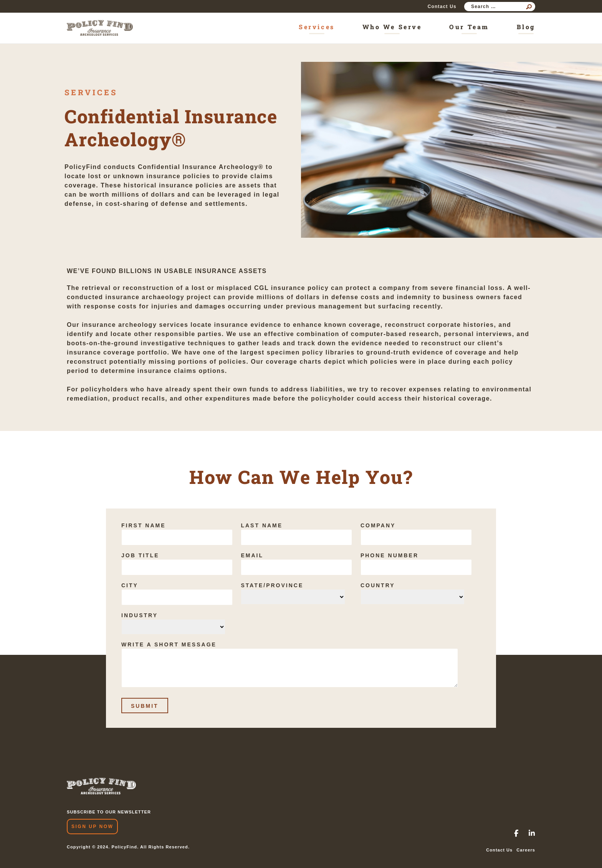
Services (317, 27)
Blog (526, 27)
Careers (526, 850)
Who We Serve (392, 27)
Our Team (469, 27)
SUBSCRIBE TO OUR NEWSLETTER (109, 812)
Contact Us (442, 7)
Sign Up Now (92, 827)
